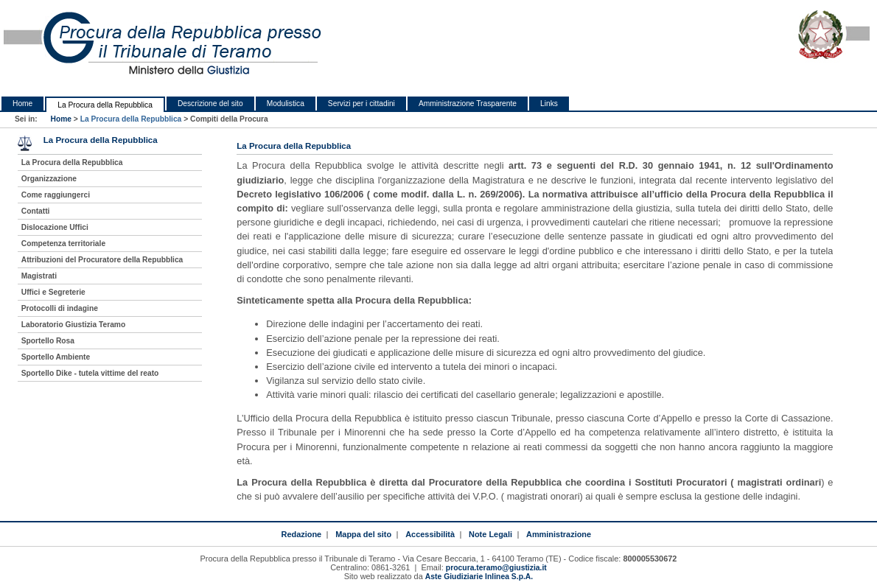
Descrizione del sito (210, 104)
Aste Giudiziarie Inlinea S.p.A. (479, 577)
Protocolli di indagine (60, 308)
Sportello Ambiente (56, 357)
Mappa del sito (363, 534)
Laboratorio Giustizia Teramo (73, 325)
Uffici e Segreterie (53, 292)
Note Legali (490, 534)
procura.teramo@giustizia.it (496, 568)
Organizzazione (49, 179)
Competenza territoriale (63, 244)
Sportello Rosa (48, 341)
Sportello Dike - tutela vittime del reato (90, 373)
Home (22, 104)
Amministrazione (559, 534)
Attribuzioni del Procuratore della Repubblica (102, 260)
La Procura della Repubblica (105, 105)
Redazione (301, 534)
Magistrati (39, 276)
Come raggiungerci (56, 195)
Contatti (36, 211)
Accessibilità (430, 534)
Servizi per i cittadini (361, 104)
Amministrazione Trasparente (468, 104)
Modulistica (286, 104)
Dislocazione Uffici (55, 227)
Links (549, 104)
